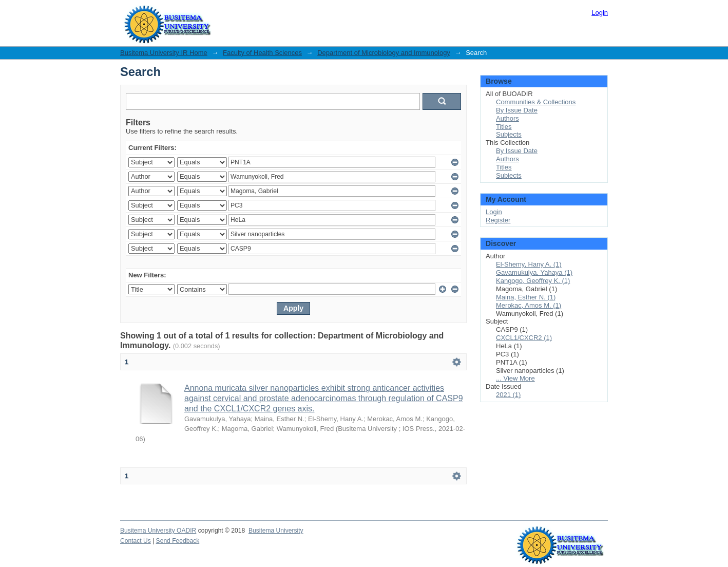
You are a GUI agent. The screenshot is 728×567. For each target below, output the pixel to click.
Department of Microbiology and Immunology (384, 53)
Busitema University (276, 531)
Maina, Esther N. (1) (526, 297)
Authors (507, 118)
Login (600, 13)
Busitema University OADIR (158, 531)
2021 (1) (508, 395)
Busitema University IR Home (164, 53)
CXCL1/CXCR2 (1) (524, 338)
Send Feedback (178, 541)
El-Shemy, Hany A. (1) (529, 264)
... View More (515, 378)
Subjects (509, 134)
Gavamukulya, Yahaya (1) (534, 272)
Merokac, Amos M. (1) (529, 305)
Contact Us (136, 541)
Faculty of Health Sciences (262, 53)
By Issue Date (517, 110)
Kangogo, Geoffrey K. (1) (533, 281)
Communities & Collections (536, 102)
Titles (504, 127)
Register (498, 220)
